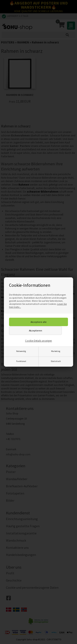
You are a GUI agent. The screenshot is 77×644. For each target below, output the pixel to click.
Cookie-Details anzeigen (38, 341)
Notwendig (21, 351)
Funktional (21, 361)
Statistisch (56, 361)
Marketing (56, 351)
